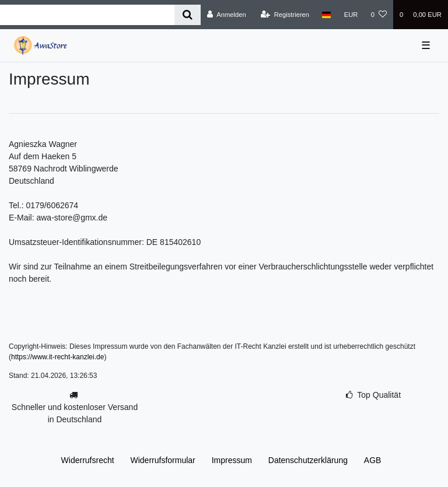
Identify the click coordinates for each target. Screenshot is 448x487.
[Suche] (188, 15)
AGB (373, 460)
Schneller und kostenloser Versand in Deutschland (75, 413)
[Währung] (351, 15)
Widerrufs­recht (88, 460)
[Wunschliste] (379, 15)
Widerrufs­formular (163, 460)
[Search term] (87, 15)
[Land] (326, 15)
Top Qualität (379, 395)
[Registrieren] (285, 15)
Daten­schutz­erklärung (308, 460)
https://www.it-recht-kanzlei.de (57, 357)
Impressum (232, 460)
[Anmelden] (227, 15)
